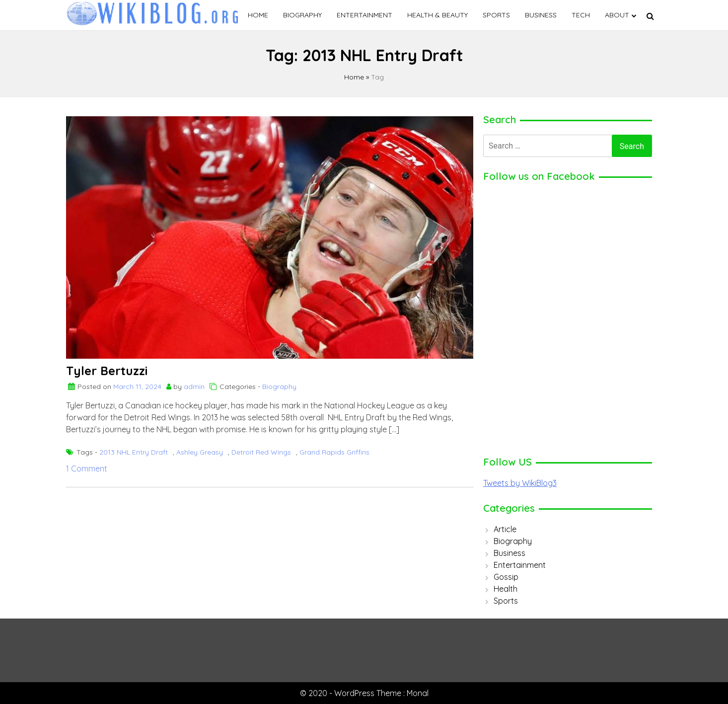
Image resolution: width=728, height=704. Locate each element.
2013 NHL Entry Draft (134, 452)
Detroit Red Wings (261, 452)
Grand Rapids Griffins (334, 452)
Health (506, 589)
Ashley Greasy (200, 452)
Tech (581, 15)
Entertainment (364, 15)
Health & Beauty (437, 15)
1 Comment (87, 469)
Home (258, 15)
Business (541, 15)
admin (194, 387)
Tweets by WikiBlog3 (520, 483)
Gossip (506, 577)
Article (505, 529)
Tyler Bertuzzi (107, 371)
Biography (302, 15)
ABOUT (617, 15)
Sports (496, 15)
